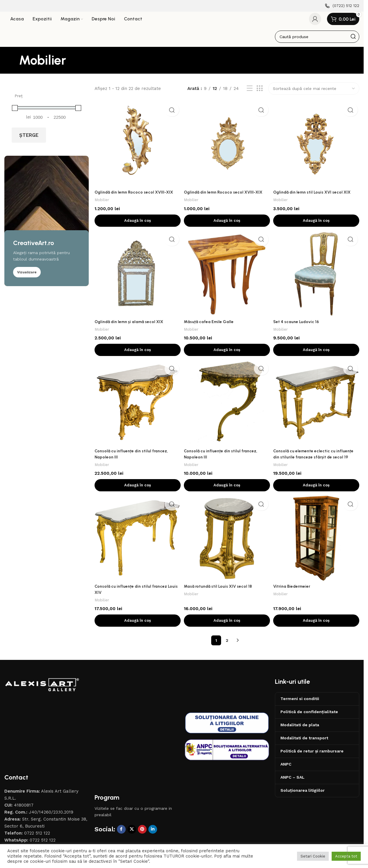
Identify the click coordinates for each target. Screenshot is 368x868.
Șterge (29, 139)
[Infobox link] (342, 6)
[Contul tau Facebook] (121, 776)
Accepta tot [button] (346, 856)
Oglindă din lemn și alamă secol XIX (131, 325)
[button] (137, 223)
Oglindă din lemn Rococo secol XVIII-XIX (136, 194)
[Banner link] (47, 225)
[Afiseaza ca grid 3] (259, 93)
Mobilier (102, 202)
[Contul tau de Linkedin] (153, 776)
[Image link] (42, 691)
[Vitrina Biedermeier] (317, 543)
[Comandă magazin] (314, 93)
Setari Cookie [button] (313, 856)
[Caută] (317, 40)
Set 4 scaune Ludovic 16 (299, 325)
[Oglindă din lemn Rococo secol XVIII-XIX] (137, 147)
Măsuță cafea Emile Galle (211, 325)
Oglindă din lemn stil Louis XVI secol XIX (316, 194)
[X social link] (132, 776)
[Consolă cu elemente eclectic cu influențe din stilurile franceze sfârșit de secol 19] (317, 407)
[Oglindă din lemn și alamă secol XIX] (137, 277)
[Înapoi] (12, 64)
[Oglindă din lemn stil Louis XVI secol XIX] (317, 147)
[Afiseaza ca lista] (250, 93)
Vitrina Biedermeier (295, 591)
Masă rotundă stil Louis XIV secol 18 (221, 591)
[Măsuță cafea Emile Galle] (227, 277)
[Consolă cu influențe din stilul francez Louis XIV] (137, 543)
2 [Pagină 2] (227, 645)
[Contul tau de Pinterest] (142, 776)
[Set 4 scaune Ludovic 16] (317, 277)
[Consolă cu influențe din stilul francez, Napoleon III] (137, 407)
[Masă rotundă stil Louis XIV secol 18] (227, 543)
